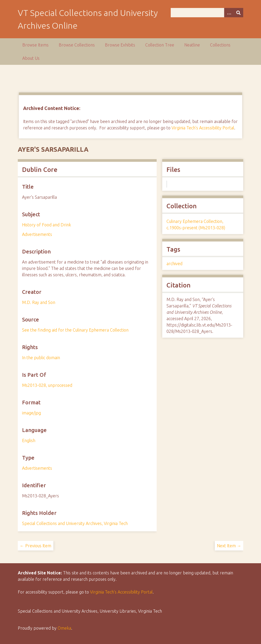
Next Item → (229, 546)
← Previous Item (36, 546)
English (29, 440)
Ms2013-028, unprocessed (47, 385)
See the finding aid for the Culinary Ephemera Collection (75, 330)
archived (174, 264)
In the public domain (41, 358)
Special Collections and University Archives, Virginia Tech (75, 523)
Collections (220, 45)
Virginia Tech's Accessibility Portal (203, 128)
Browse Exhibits (120, 45)
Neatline (192, 45)
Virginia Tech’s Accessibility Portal (121, 592)
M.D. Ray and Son (39, 302)
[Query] (207, 13)
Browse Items (35, 45)
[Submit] (238, 13)
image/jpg (31, 413)
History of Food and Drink (46, 225)
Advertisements (37, 234)
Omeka (64, 628)
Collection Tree (160, 45)
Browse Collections (77, 45)
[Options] (229, 13)
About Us (31, 58)
